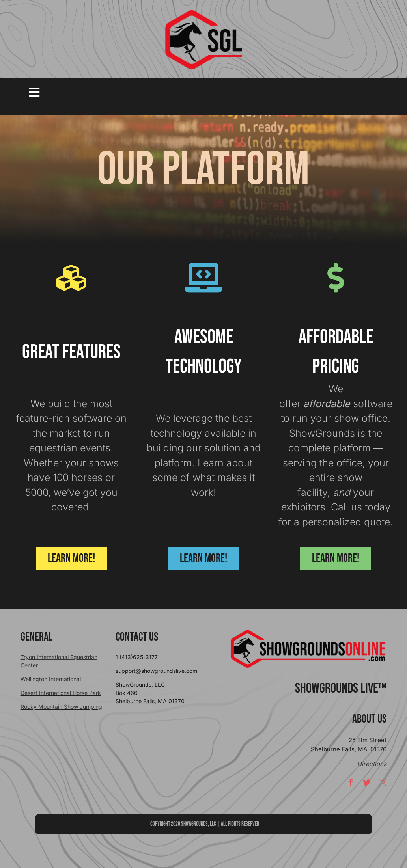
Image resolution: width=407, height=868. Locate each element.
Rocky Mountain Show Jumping (61, 707)
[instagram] (383, 782)
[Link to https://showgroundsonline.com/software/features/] (71, 278)
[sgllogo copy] (203, 12)
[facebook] (351, 782)
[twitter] (367, 782)
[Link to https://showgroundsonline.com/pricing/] (336, 278)
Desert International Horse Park (61, 693)
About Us (369, 719)
